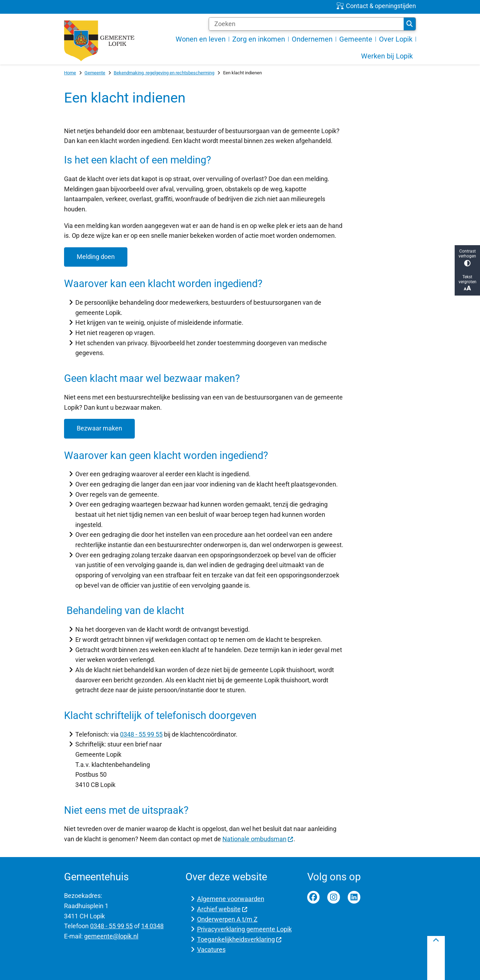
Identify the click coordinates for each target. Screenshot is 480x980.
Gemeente (95, 73)
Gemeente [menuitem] (356, 39)
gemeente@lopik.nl (111, 936)
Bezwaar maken (99, 428)
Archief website (222, 909)
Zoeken (410, 24)
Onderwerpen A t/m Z (227, 919)
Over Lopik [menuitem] (396, 39)
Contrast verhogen (467, 258)
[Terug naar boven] (436, 958)
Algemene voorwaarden (231, 899)
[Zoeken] (306, 24)
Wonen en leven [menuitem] (201, 39)
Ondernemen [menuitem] (312, 39)
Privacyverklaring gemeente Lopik (244, 929)
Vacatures (211, 950)
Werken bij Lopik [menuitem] (387, 56)
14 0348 (152, 926)
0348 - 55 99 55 (141, 734)
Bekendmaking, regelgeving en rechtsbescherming (164, 73)
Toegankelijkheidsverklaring (239, 939)
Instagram (334, 897)
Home (70, 73)
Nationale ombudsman (258, 839)
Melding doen (96, 257)
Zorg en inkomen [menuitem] (259, 39)
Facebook (314, 897)
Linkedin (354, 897)
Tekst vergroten (467, 283)
